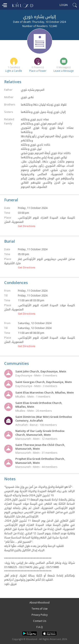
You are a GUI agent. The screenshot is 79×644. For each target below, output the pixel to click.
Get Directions (27, 226)
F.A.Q (40, 627)
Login (64, 5)
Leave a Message (64, 71)
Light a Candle (14, 71)
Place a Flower (38, 71)
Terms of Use (40, 609)
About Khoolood (39, 603)
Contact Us (40, 621)
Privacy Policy (40, 615)
